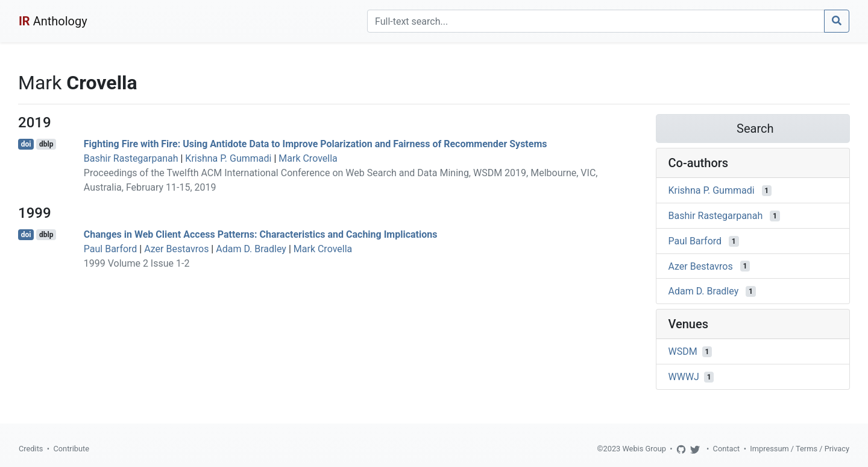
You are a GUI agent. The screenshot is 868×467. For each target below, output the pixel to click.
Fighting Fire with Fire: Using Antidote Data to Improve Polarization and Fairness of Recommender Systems (316, 144)
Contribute (71, 449)
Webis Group (644, 449)
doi (26, 144)
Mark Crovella (308, 158)
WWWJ (684, 377)
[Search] (596, 21)
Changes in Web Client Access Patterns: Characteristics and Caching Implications (261, 234)
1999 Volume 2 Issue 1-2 (137, 263)
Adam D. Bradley (251, 249)
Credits (31, 449)
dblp (46, 144)
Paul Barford (111, 249)
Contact (727, 449)
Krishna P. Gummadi (228, 158)
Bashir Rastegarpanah (131, 158)
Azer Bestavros (176, 249)
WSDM (683, 351)
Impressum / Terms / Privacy (800, 449)
